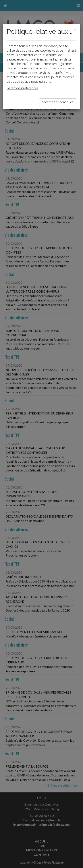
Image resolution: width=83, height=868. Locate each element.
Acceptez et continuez (58, 102)
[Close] (75, 30)
